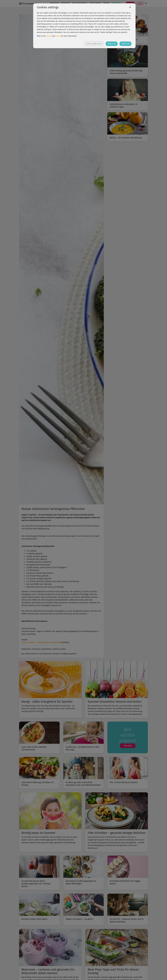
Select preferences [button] (94, 44)
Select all (125, 44)
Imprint (58, 36)
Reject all (112, 44)
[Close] (130, 7)
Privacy (49, 36)
